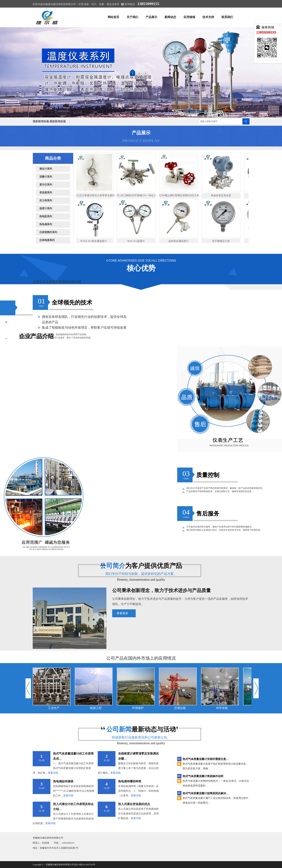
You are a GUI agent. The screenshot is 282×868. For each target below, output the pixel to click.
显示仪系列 (46, 185)
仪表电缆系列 (47, 240)
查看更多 (122, 613)
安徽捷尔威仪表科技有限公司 (60, 865)
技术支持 (208, 17)
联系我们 (227, 17)
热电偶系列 (46, 224)
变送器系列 (46, 193)
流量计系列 (46, 177)
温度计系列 (46, 208)
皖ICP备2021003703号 (85, 865)
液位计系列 (46, 169)
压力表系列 (46, 200)
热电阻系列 (46, 216)
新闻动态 (170, 17)
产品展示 (151, 17)
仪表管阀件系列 (48, 232)
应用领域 (189, 17)
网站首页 (113, 17)
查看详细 (53, 773)
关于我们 (132, 17)
